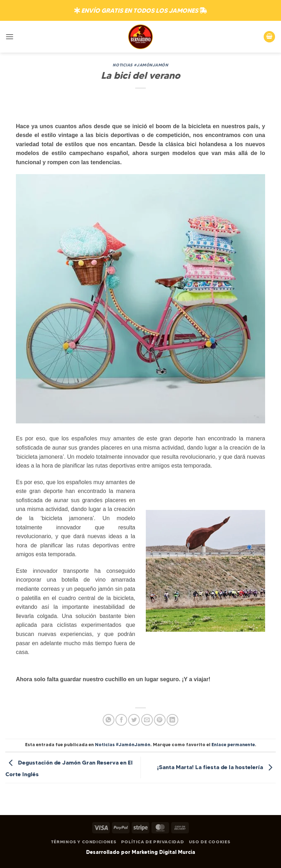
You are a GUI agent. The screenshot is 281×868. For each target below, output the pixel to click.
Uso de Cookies (210, 842)
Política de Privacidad (153, 842)
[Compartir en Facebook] (121, 720)
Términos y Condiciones (83, 842)
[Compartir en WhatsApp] (109, 720)
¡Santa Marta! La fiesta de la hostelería (216, 767)
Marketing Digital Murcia (163, 852)
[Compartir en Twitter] (134, 720)
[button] (10, 37)
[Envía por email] (147, 720)
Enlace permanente (233, 745)
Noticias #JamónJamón (140, 65)
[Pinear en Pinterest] (160, 720)
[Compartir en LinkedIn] (172, 720)
